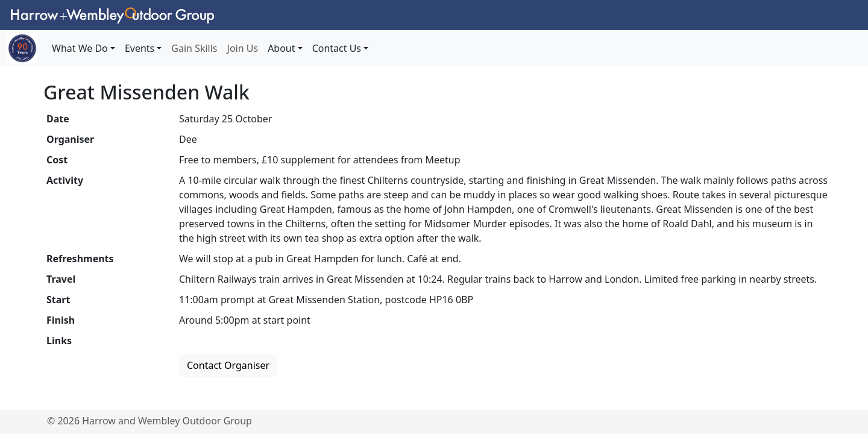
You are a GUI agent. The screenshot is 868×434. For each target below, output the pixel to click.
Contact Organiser (228, 365)
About (281, 48)
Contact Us (337, 48)
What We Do (80, 48)
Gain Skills (194, 48)
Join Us (243, 48)
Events (140, 48)
